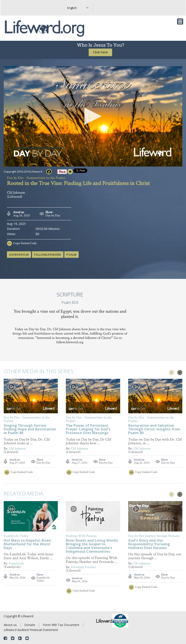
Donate (30, 625)
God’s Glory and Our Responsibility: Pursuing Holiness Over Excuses (149, 544)
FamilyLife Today (43, 579)
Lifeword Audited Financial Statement (31, 630)
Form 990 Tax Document (61, 625)
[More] (70, 172)
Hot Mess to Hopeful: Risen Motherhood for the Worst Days (27, 544)
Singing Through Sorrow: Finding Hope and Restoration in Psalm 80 (30, 429)
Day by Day (53, 215)
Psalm (71, 255)
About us (10, 625)
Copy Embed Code (25, 243)
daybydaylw (19, 255)
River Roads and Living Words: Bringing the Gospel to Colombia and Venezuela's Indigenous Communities (92, 546)
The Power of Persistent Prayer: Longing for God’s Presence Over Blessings (88, 429)
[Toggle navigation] (180, 21)
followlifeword (48, 255)
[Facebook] (49, 172)
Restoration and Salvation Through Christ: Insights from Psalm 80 (154, 429)
